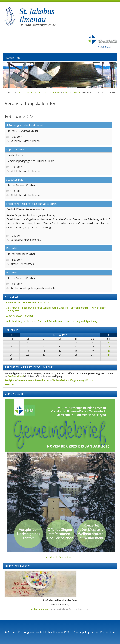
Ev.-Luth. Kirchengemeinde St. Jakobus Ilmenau (39, 92)
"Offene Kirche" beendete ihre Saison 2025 (27, 302)
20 (109, 351)
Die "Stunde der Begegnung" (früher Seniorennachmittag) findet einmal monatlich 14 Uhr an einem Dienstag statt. (56, 309)
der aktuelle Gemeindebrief (60, 557)
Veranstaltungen (71, 92)
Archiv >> (10, 385)
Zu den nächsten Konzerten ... (20, 316)
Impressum (92, 632)
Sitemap (79, 632)
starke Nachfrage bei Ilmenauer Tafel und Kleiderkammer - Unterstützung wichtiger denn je (52, 321)
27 (109, 355)
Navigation (13, 58)
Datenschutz (108, 632)
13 (109, 347)
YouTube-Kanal (16, 376)
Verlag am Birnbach (40, 609)
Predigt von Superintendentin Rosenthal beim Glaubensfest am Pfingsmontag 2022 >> (49, 380)
